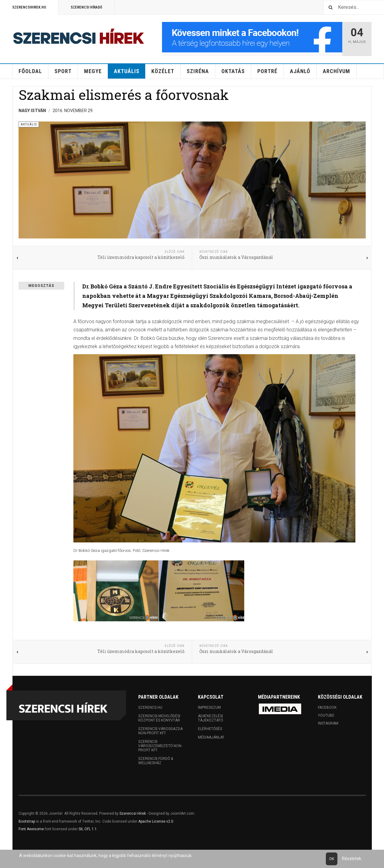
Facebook (327, 707)
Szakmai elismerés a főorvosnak (124, 95)
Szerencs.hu (150, 707)
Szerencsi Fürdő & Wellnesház (156, 761)
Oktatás (233, 71)
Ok (332, 859)
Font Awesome (31, 829)
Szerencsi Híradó (86, 7)
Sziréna (198, 71)
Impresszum (209, 707)
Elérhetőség (210, 729)
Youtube (326, 715)
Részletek (352, 859)
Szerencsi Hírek (133, 813)
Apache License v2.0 (156, 821)
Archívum (336, 71)
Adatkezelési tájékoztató (211, 718)
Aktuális (127, 71)
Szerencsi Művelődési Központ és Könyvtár (159, 718)
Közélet (163, 71)
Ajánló (300, 71)
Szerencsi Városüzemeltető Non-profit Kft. (160, 746)
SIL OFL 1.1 (88, 829)
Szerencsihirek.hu (29, 7)
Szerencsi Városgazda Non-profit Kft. (160, 731)
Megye (93, 71)
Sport (63, 71)
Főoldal (30, 71)
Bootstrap (27, 821)
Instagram (328, 723)
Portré (267, 71)
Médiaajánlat (211, 737)
